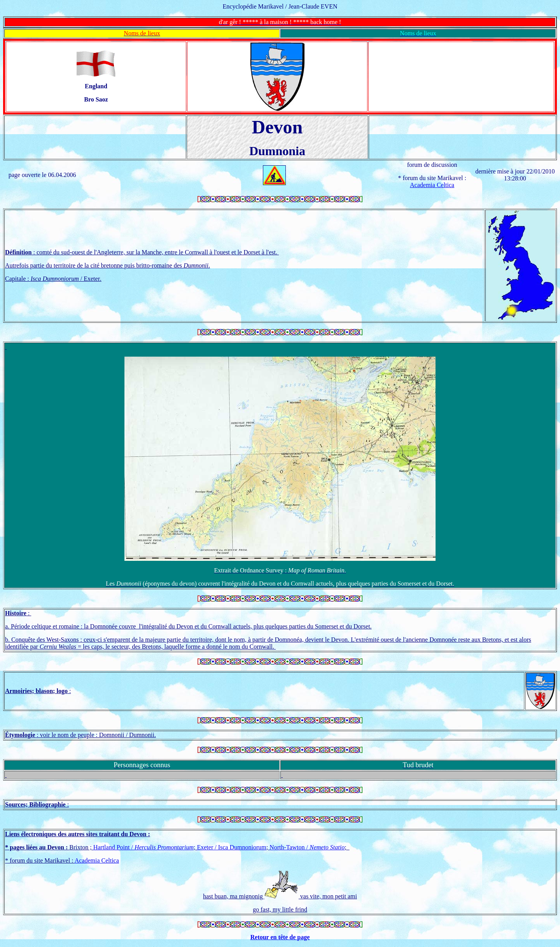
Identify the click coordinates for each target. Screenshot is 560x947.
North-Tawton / (307, 847)
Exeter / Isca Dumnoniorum (231, 847)
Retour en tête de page (280, 937)
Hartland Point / (143, 847)
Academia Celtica (432, 185)
